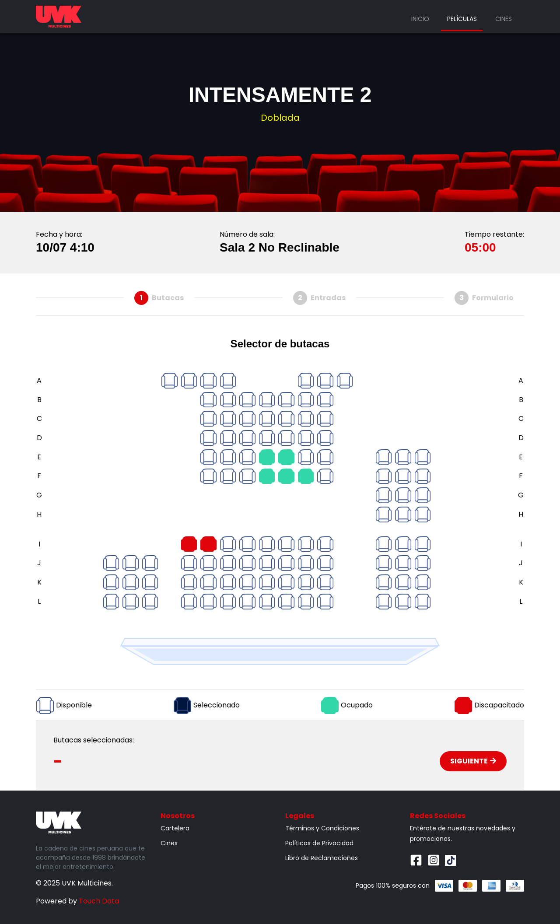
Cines (504, 19)
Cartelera (175, 828)
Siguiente (473, 761)
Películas (462, 19)
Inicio (420, 19)
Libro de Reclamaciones (322, 858)
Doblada (280, 118)
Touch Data (99, 901)
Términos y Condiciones (322, 828)
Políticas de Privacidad (319, 843)
